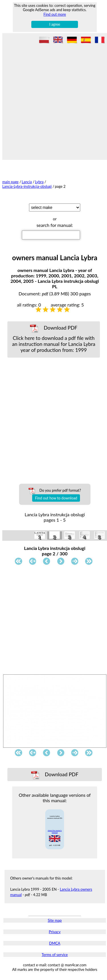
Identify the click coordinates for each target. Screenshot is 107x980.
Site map (55, 920)
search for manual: (55, 225)
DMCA (55, 943)
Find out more (55, 14)
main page (10, 182)
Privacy (55, 932)
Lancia (27, 182)
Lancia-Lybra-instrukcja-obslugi (27, 186)
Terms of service (55, 955)
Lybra (39, 182)
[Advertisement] (53, 101)
